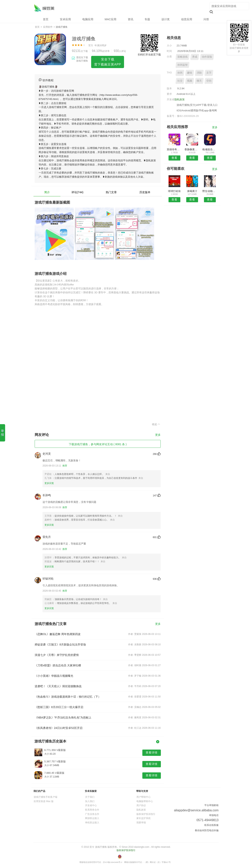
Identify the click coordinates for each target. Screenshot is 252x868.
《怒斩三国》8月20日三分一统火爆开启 (59, 707)
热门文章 (111, 192)
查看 (174, 158)
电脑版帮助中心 (145, 801)
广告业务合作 (92, 814)
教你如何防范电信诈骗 (207, 830)
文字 (209, 73)
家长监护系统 (144, 818)
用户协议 (141, 805)
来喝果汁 (192, 191)
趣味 (190, 73)
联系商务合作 (92, 810)
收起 (156, 424)
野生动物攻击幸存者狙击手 (210, 191)
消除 (199, 73)
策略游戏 (183, 57)
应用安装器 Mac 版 (44, 801)
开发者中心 (91, 805)
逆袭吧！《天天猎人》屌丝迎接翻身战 (58, 686)
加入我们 (90, 801)
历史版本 (145, 192)
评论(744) (77, 192)
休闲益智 (183, 65)
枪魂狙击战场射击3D (210, 149)
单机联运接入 (92, 823)
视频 (190, 81)
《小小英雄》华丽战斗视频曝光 (54, 676)
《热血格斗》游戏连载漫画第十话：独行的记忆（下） (68, 697)
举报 (2, 433)
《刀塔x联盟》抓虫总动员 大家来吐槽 (58, 665)
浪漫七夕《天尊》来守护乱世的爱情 (57, 655)
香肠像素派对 (192, 149)
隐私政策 (180, 99)
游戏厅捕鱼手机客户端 (45, 797)
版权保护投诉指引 (146, 814)
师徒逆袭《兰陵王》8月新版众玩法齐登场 (60, 645)
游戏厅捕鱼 (44, 8)
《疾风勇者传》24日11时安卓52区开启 (59, 728)
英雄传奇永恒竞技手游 (174, 149)
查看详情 (152, 753)
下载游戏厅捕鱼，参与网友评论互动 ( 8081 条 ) (98, 444)
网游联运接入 (92, 818)
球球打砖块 (174, 191)
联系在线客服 (211, 825)
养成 (195, 57)
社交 (180, 81)
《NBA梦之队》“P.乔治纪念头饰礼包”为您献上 (63, 717)
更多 (158, 435)
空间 (209, 81)
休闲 (180, 73)
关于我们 (90, 797)
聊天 (199, 81)
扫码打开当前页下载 (149, 55)
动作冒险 (207, 57)
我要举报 (141, 823)
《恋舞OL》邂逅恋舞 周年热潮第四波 (58, 634)
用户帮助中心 (144, 797)
